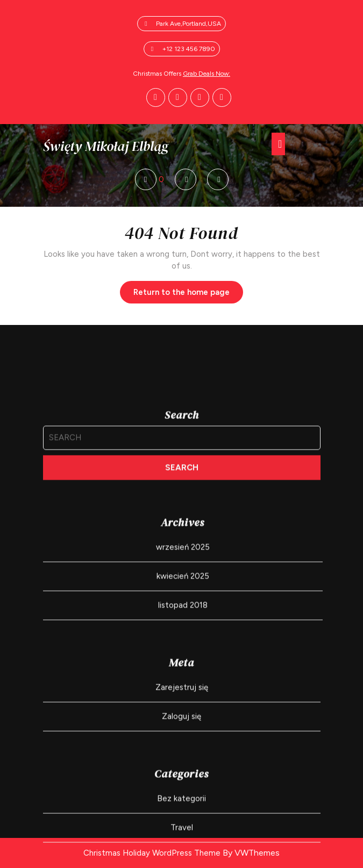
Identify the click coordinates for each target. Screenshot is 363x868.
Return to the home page (188, 295)
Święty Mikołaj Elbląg (106, 146)
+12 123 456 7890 (189, 49)
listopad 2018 (183, 693)
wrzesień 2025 (183, 635)
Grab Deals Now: (207, 74)
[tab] (278, 144)
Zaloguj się (181, 804)
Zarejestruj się (182, 775)
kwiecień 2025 (183, 664)
